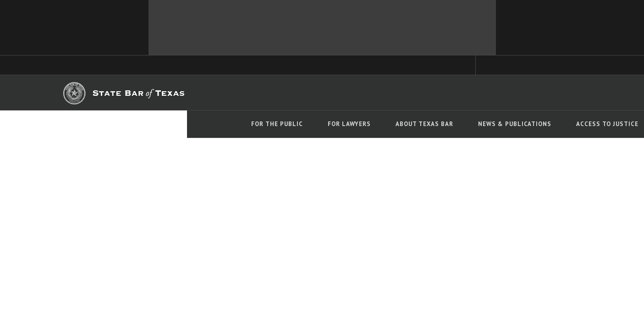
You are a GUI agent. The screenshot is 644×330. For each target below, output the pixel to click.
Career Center (348, 93)
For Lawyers (163, 124)
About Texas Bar (238, 124)
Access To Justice (421, 124)
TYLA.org (306, 93)
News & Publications (328, 124)
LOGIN (549, 92)
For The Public (91, 124)
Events (489, 124)
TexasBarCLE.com (260, 93)
